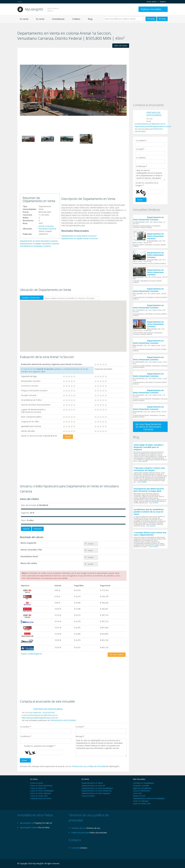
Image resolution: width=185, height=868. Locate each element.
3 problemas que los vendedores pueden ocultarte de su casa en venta (149, 512)
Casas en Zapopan (141, 801)
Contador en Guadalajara (143, 783)
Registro (163, 2)
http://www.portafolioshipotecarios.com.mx (40, 718)
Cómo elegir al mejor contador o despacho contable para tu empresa (149, 447)
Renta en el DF (139, 796)
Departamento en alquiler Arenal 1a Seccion (80, 238)
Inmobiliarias (58, 19)
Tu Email (140, 149)
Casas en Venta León (142, 803)
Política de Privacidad (97, 766)
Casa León (137, 793)
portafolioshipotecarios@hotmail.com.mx (42, 715)
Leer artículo (143, 461)
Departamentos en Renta (92, 783)
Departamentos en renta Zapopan (96, 793)
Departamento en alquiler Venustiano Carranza (39, 244)
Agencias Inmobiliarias (142, 788)
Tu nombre (25, 727)
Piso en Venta (44, 827)
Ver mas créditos (117, 655)
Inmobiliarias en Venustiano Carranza (35, 246)
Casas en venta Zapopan (41, 793)
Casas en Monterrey (141, 791)
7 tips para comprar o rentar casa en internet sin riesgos (149, 469)
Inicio (20, 2)
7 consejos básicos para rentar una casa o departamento (150, 534)
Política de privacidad (98, 833)
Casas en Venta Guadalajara (42, 791)
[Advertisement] (73, 173)
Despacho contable (141, 786)
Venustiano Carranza (47, 229)
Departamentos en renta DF (93, 786)
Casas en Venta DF (38, 788)
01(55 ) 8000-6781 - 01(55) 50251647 (42, 713)
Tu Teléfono (141, 158)
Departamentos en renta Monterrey (97, 791)
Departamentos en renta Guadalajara (97, 788)
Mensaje (80, 736)
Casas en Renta (88, 796)
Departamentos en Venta (41, 798)
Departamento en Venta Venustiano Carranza (148, 218)
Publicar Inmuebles (151, 9)
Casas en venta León (39, 796)
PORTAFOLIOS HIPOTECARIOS (48, 709)
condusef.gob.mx (35, 654)
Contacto (83, 848)
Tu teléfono (26, 736)
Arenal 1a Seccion (46, 226)
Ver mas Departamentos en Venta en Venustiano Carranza (148, 427)
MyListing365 (34, 9)
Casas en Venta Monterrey (41, 786)
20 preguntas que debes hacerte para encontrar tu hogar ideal (149, 490)
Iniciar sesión (152, 2)
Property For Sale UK (43, 823)
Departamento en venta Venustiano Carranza (39, 241)
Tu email (80, 727)
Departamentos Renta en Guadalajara (149, 798)
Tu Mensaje (141, 166)
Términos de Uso (79, 766)
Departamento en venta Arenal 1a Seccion (79, 236)
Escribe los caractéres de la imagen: (40, 746)
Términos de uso (93, 828)
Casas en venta (37, 783)
